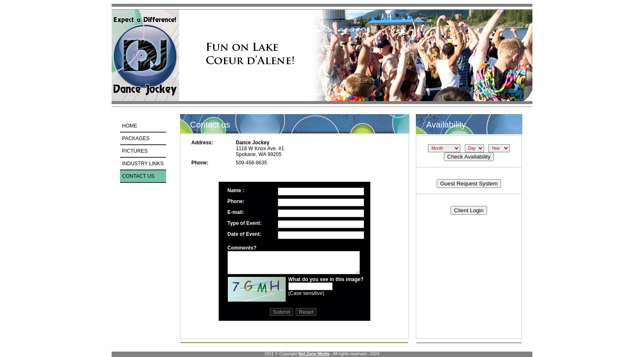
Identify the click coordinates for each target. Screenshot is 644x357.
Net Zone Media (314, 354)
